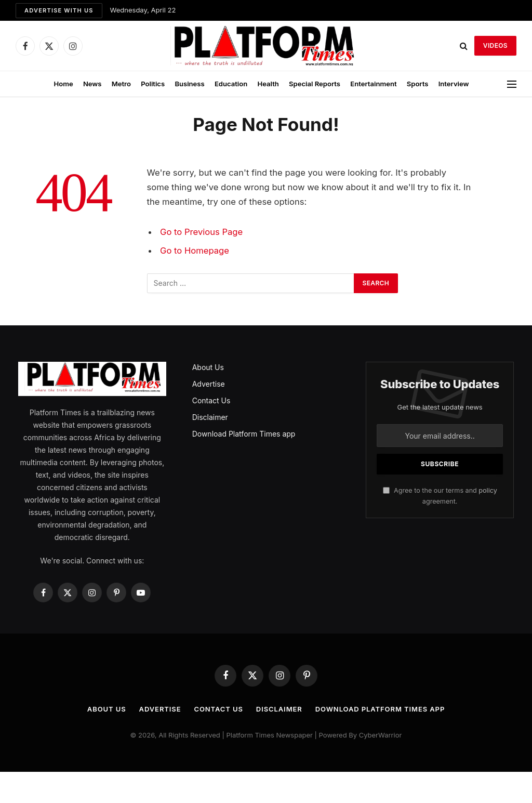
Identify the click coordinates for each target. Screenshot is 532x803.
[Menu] (512, 84)
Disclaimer (210, 417)
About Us (208, 367)
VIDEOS (495, 45)
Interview (454, 84)
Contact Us (211, 400)
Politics (153, 84)
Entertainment (373, 84)
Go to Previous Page (201, 232)
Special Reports (315, 84)
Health (268, 84)
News (92, 84)
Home (63, 84)
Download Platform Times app (244, 434)
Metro (121, 84)
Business (189, 84)
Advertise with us (59, 10)
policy (488, 490)
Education (231, 84)
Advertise (209, 384)
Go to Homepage (195, 251)
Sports (418, 84)
